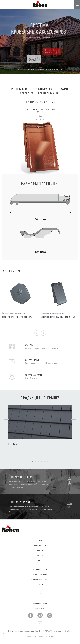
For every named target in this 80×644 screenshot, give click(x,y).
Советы (40, 598)
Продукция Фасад (40, 574)
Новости (40, 550)
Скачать (40, 584)
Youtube (50, 615)
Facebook (31, 615)
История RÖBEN (40, 545)
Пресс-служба (40, 555)
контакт (40, 560)
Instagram (40, 615)
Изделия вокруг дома (40, 579)
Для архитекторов (40, 603)
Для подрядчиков (40, 608)
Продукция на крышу (40, 569)
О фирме (40, 540)
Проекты (40, 593)
